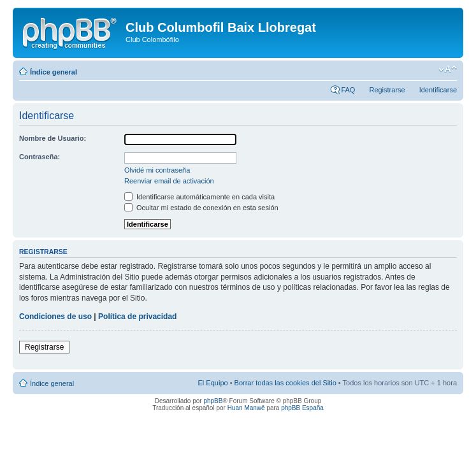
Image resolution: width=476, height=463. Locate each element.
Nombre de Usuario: (53, 138)
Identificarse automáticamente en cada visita (199, 197)
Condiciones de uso (55, 317)
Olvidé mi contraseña (157, 170)
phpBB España (302, 408)
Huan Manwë (246, 408)
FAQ (348, 90)
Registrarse (387, 90)
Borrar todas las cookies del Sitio (285, 383)
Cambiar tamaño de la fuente (448, 69)
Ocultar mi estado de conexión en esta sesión (201, 208)
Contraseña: (40, 157)
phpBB (213, 401)
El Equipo (213, 383)
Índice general (54, 72)
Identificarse (438, 90)
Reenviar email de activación (169, 181)
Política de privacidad (137, 317)
